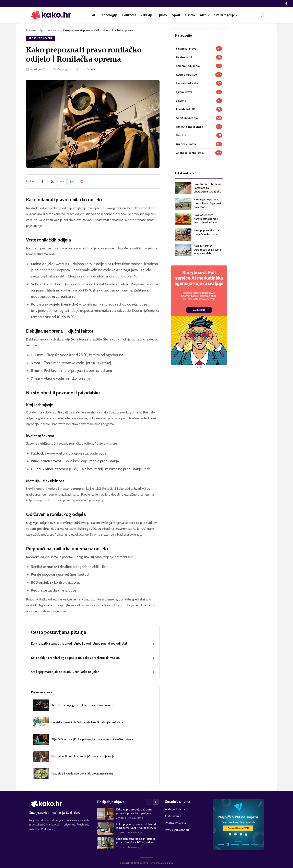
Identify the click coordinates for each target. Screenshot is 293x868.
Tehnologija (109, 15)
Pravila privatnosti (177, 830)
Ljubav (162, 15)
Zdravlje (147, 15)
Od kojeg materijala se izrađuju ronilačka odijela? (93, 672)
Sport (176, 15)
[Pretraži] (260, 15)
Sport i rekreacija (50, 30)
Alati (205, 15)
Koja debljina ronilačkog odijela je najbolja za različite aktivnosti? (93, 658)
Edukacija (129, 15)
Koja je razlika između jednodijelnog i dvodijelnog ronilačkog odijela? (93, 644)
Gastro (190, 15)
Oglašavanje (173, 816)
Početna (31, 30)
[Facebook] (286, 3)
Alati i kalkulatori (176, 809)
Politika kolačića (175, 823)
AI (93, 15)
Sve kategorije (226, 15)
